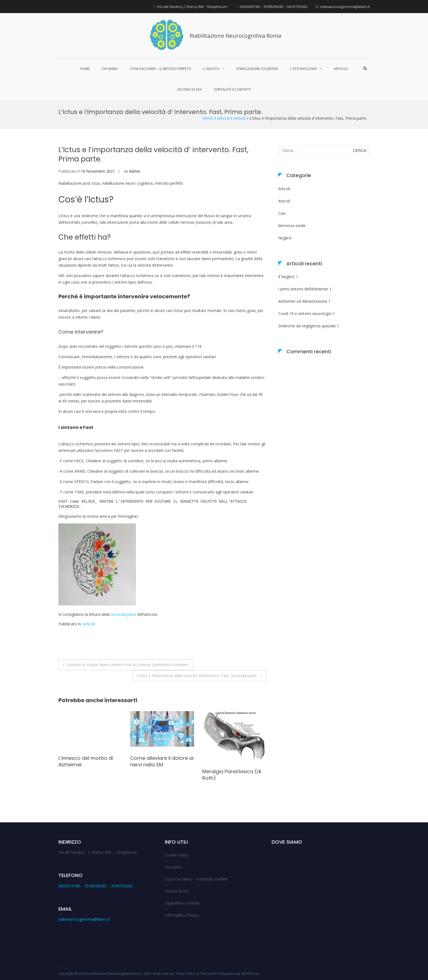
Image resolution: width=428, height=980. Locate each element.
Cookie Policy (177, 855)
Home (85, 69)
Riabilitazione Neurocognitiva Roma (235, 36)
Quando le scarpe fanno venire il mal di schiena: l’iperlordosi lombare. (128, 665)
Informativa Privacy (182, 915)
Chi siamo (110, 69)
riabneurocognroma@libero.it (84, 919)
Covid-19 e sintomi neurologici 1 (307, 314)
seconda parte (124, 614)
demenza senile (292, 226)
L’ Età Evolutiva (304, 69)
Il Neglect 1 (288, 277)
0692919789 (69, 886)
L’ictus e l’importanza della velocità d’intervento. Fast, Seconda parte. (197, 676)
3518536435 (96, 886)
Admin (135, 171)
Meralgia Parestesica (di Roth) (232, 775)
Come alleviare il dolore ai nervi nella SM (162, 761)
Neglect (285, 238)
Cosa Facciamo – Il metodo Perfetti (160, 69)
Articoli (341, 69)
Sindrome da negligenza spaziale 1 (309, 326)
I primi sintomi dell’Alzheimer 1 (305, 289)
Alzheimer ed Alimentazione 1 (304, 301)
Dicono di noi (190, 89)
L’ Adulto (211, 69)
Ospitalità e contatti (232, 89)
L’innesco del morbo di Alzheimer (86, 761)
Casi (282, 213)
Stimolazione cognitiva (257, 69)
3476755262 (122, 886)
